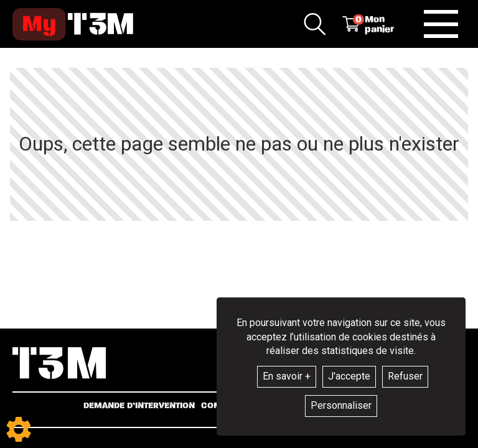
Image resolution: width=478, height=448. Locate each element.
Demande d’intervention (139, 406)
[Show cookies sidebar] (19, 429)
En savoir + (287, 376)
